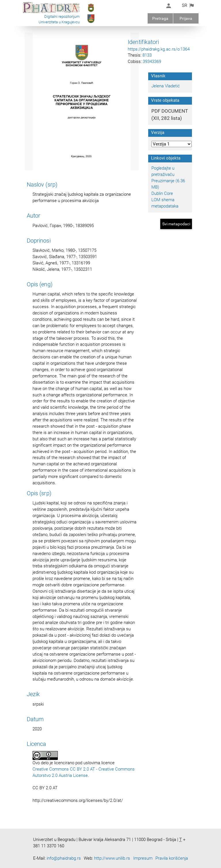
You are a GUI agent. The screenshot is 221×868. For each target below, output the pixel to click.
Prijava (186, 18)
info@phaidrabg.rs (64, 858)
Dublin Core (162, 193)
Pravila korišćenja (172, 858)
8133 (147, 55)
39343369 (152, 62)
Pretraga (160, 18)
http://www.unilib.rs (112, 858)
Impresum (143, 858)
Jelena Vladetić (166, 86)
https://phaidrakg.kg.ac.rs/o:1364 (159, 49)
